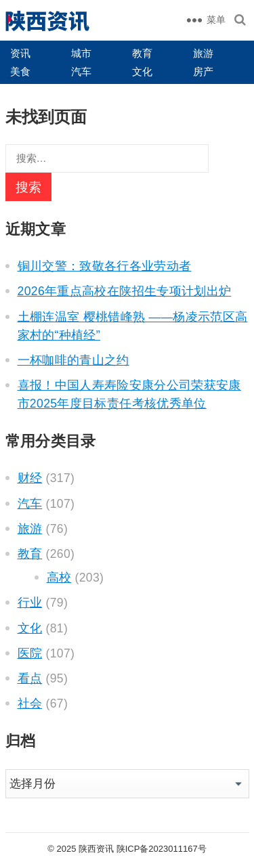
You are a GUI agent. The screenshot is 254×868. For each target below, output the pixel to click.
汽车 (81, 71)
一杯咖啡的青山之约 (73, 360)
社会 (30, 703)
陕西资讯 (96, 849)
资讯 (20, 53)
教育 (142, 53)
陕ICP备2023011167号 (162, 849)
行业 (30, 603)
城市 (81, 53)
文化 (142, 71)
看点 (30, 678)
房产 (203, 71)
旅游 (203, 53)
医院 (30, 653)
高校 (59, 578)
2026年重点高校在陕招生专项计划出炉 (125, 291)
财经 (30, 478)
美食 (20, 71)
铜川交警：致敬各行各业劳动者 (105, 266)
